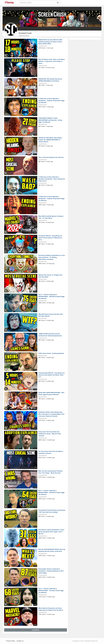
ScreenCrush (42, 46)
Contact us (20, 641)
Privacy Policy (11, 641)
